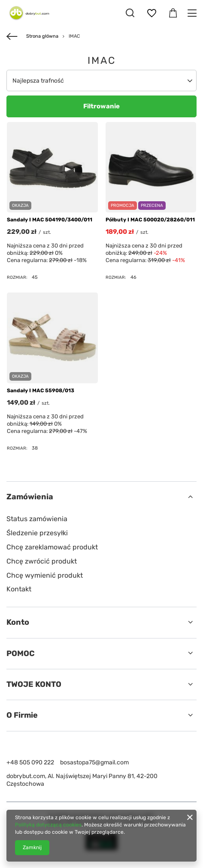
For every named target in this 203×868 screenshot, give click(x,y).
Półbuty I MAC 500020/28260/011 (150, 220)
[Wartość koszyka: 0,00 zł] (173, 13)
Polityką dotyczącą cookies (48, 825)
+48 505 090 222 (30, 762)
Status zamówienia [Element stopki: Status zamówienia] (37, 519)
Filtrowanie (101, 106)
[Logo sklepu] (28, 13)
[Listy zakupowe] (151, 13)
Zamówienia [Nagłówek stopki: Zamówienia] (30, 497)
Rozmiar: (17, 277)
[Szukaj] (130, 13)
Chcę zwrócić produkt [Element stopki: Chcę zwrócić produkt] (42, 561)
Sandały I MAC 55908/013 (41, 391)
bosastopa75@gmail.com (94, 762)
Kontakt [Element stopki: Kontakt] (19, 589)
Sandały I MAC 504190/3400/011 (50, 220)
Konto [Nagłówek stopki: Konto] (18, 622)
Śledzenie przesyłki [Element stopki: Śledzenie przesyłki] (37, 533)
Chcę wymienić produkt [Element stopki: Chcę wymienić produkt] (45, 575)
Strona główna (42, 36)
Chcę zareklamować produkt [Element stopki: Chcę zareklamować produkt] (52, 547)
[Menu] (193, 13)
